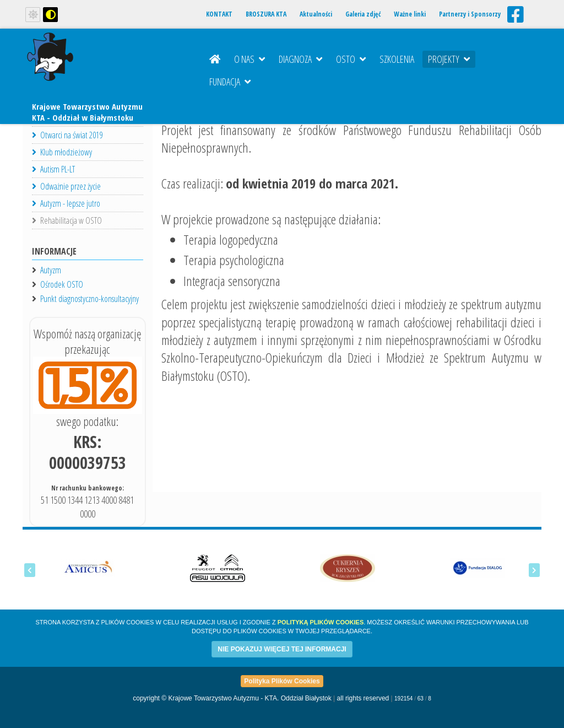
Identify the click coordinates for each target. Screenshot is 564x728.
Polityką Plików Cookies (321, 622)
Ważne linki (410, 14)
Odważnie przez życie (66, 186)
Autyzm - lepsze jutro (66, 203)
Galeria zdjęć (363, 14)
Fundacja (230, 82)
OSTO (351, 59)
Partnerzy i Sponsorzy (470, 14)
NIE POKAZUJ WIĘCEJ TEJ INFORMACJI (282, 649)
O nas (250, 59)
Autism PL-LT (53, 169)
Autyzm (51, 270)
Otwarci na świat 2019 (67, 135)
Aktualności (316, 14)
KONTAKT (219, 14)
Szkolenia (397, 59)
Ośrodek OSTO (62, 284)
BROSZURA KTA (266, 14)
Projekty (449, 59)
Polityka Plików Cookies (282, 681)
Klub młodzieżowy (62, 152)
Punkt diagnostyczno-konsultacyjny (90, 299)
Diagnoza (300, 59)
